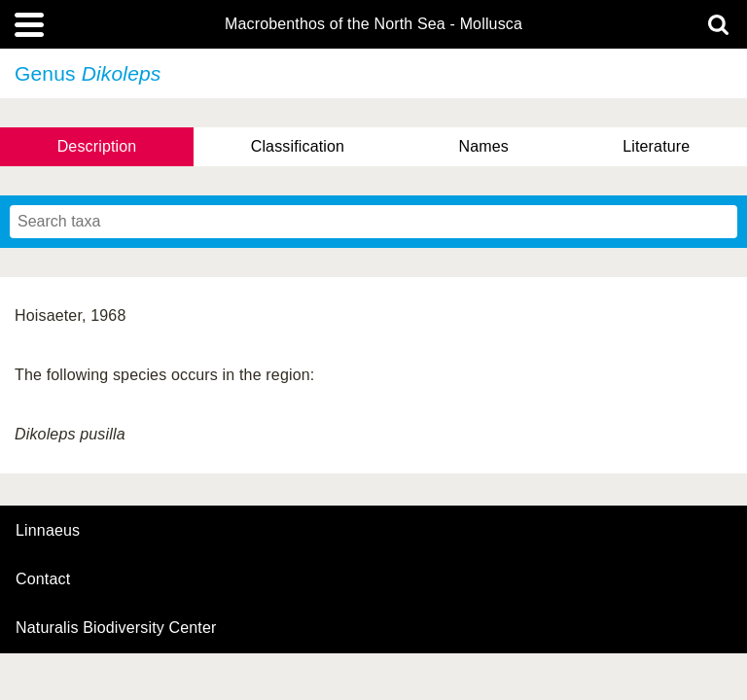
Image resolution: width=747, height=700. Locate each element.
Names (483, 146)
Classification (298, 146)
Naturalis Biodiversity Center (116, 628)
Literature (656, 146)
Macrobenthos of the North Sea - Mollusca (373, 24)
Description (97, 146)
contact (43, 579)
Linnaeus (48, 531)
